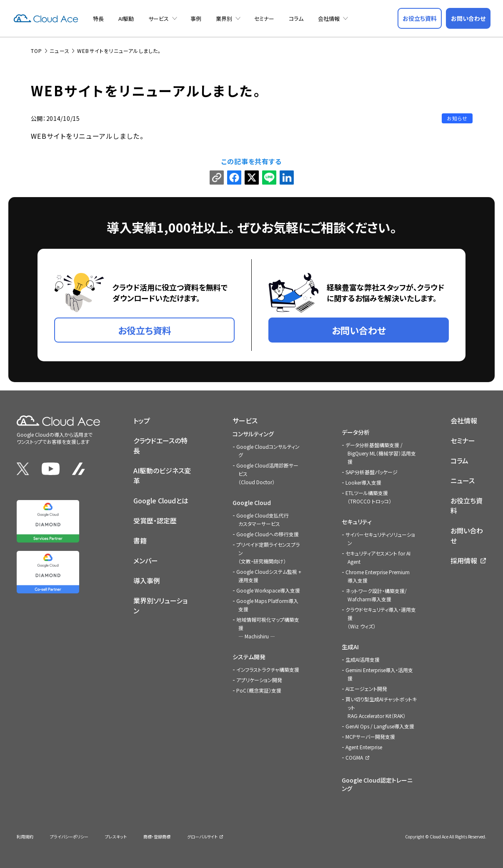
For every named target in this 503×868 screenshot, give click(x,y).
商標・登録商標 (157, 836)
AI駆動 (126, 19)
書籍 (140, 540)
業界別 (224, 19)
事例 (196, 19)
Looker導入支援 (363, 482)
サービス (159, 19)
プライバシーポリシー (69, 836)
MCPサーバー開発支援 (370, 736)
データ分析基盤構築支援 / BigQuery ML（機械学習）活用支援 (381, 452)
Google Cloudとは (161, 500)
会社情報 (329, 19)
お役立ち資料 (467, 505)
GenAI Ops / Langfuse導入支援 (380, 725)
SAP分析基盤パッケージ (372, 471)
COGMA (354, 757)
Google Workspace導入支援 (268, 589)
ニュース (463, 480)
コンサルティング (253, 433)
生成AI (350, 646)
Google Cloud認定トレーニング (377, 783)
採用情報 (464, 560)
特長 (98, 19)
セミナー (264, 19)
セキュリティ (357, 521)
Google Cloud (252, 502)
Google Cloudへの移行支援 (268, 533)
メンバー (146, 560)
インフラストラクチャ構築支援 (268, 669)
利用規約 (25, 836)
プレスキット (116, 836)
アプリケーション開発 (259, 679)
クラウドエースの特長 (160, 445)
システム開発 (249, 656)
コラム (296, 19)
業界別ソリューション (160, 605)
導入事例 (147, 580)
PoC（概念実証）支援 (259, 689)
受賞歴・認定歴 (155, 520)
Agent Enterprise (364, 746)
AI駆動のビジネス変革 (162, 475)
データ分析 (356, 431)
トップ (142, 420)
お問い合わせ (467, 535)
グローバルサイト (202, 836)
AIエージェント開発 (366, 688)
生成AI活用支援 (363, 659)
